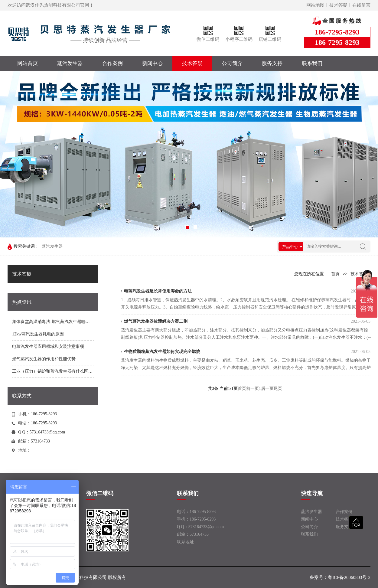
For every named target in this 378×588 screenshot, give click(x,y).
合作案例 (112, 63)
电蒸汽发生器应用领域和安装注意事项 (48, 346)
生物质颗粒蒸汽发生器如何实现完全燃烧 (247, 352)
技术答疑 (338, 5)
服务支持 (272, 63)
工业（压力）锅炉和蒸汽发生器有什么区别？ (54, 371)
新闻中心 (152, 63)
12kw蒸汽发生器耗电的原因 (38, 334)
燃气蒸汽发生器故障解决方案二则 (247, 322)
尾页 (278, 389)
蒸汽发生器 (70, 63)
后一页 (267, 389)
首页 (335, 274)
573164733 (40, 441)
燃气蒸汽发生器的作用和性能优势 (44, 359)
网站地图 (315, 5)
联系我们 (312, 63)
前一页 (253, 389)
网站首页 (28, 63)
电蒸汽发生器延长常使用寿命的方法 (247, 291)
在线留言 (361, 5)
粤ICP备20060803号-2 (349, 577)
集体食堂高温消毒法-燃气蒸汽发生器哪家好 (53, 322)
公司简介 (232, 63)
